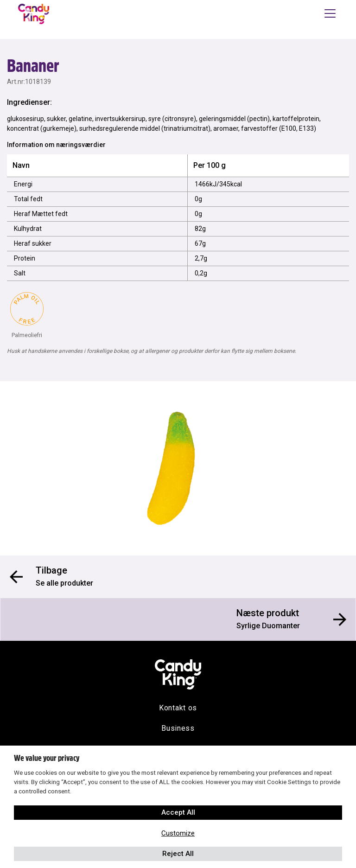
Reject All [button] (178, 854)
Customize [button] (178, 833)
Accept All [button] (178, 812)
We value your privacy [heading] (47, 758)
